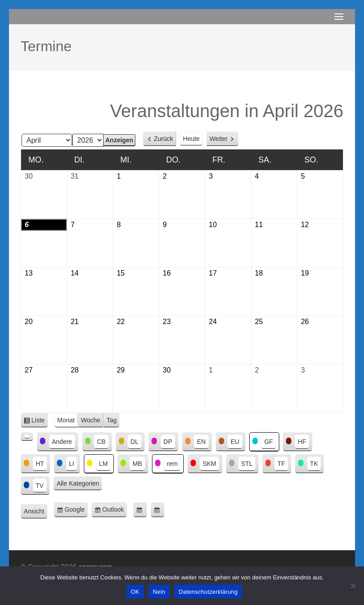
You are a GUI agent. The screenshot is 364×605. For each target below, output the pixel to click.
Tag (112, 420)
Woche (91, 420)
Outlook (115, 511)
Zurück (163, 139)
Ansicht (36, 512)
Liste (40, 422)
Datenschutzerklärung (208, 592)
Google (76, 511)
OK (135, 592)
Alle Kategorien (78, 483)
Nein (159, 592)
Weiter (218, 139)
